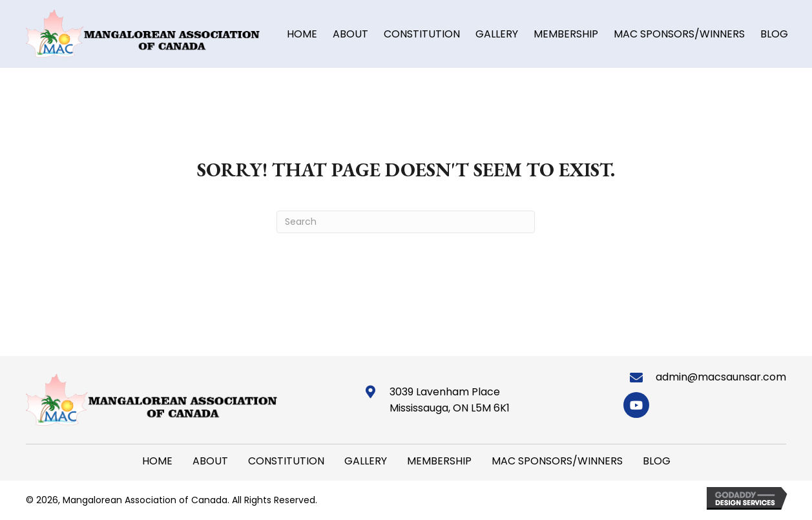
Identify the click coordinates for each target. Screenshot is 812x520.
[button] (636, 405)
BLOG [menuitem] (657, 461)
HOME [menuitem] (157, 461)
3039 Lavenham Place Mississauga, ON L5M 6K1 (450, 400)
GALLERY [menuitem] (366, 461)
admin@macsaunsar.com (721, 377)
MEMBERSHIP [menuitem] (439, 461)
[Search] (406, 222)
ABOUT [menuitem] (210, 461)
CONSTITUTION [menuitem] (286, 461)
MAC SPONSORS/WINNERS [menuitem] (557, 461)
